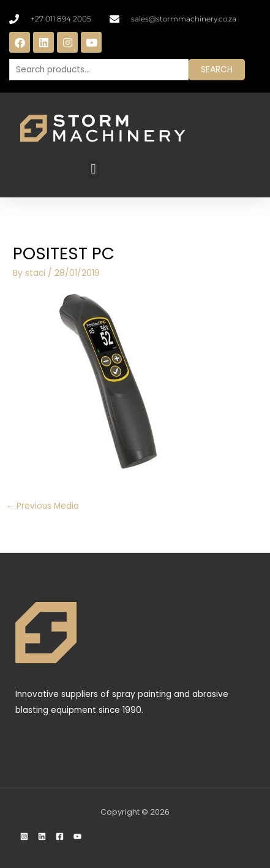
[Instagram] (24, 836)
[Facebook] (60, 836)
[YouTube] (77, 836)
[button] (93, 169)
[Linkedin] (42, 836)
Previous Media (42, 506)
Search (217, 70)
